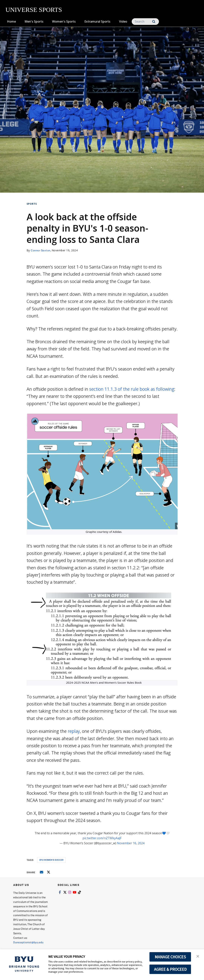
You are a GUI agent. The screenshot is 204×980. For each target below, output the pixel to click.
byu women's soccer (51, 860)
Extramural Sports (97, 21)
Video (123, 21)
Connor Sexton (41, 250)
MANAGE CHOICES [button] (170, 957)
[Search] (145, 22)
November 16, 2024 (131, 843)
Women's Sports (64, 21)
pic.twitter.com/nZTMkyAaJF (102, 838)
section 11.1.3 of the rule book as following (132, 389)
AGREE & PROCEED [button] (170, 969)
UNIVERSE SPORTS (34, 10)
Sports (32, 204)
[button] (198, 956)
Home (11, 21)
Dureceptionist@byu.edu (28, 942)
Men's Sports (34, 21)
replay (73, 731)
